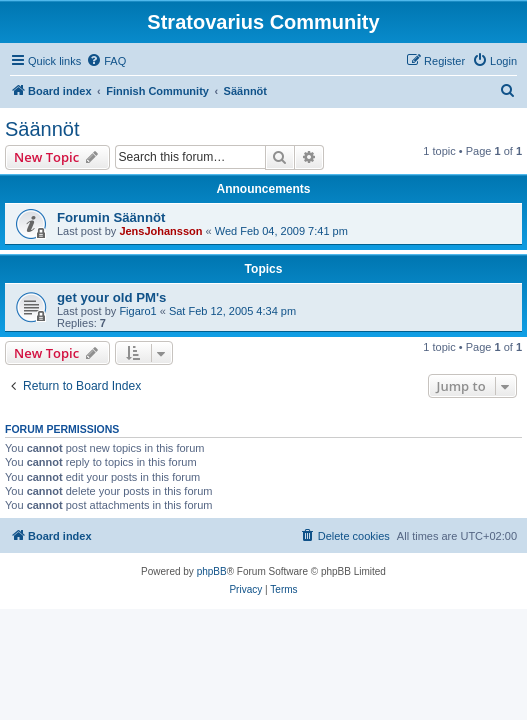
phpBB (212, 571)
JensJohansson (160, 231)
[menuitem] (106, 61)
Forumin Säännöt (111, 217)
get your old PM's (111, 297)
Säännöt (42, 129)
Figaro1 (137, 311)
